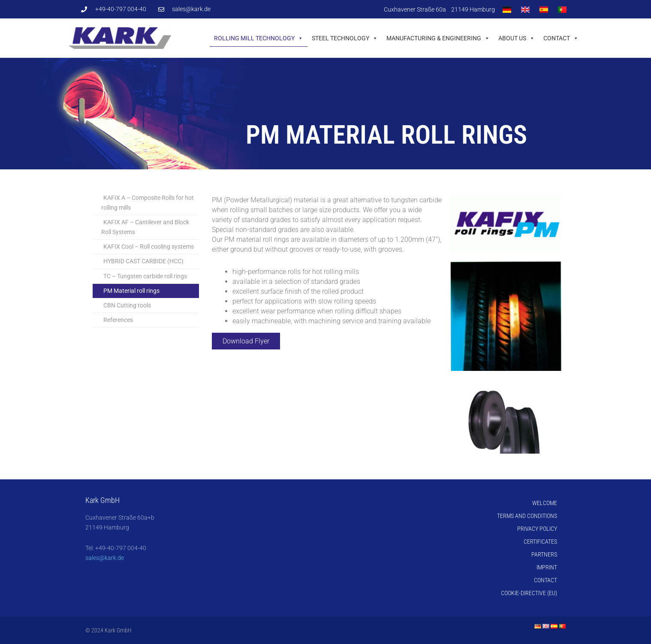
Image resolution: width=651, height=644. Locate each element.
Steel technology (345, 38)
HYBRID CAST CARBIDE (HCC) (143, 261)
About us (517, 38)
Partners (544, 554)
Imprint (547, 567)
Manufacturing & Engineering (438, 38)
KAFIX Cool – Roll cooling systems (149, 247)
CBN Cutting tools (127, 305)
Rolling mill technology (259, 38)
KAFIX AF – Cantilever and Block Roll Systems (145, 227)
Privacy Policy (537, 529)
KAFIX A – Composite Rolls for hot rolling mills (148, 203)
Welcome (545, 503)
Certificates (540, 542)
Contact (561, 38)
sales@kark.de (105, 558)
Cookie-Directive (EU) (529, 593)
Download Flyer (246, 341)
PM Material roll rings (131, 291)
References (118, 320)
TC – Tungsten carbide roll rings (145, 276)
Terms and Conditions (527, 516)
